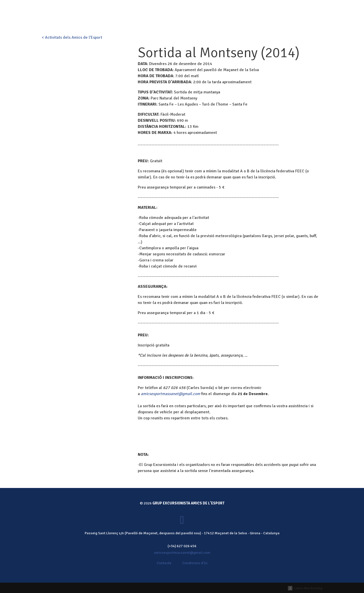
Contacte (281, 21)
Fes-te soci (197, 7)
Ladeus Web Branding (308, 588)
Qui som (172, 21)
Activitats (193, 21)
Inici (156, 21)
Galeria (239, 21)
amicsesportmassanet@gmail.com (170, 394)
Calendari (217, 21)
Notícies (259, 21)
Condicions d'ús (195, 563)
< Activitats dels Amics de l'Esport (72, 37)
